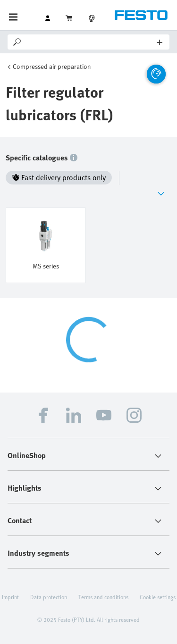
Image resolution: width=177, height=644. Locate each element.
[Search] (90, 42)
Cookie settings (158, 597)
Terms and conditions (103, 597)
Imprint (10, 597)
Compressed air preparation (52, 66)
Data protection (49, 597)
